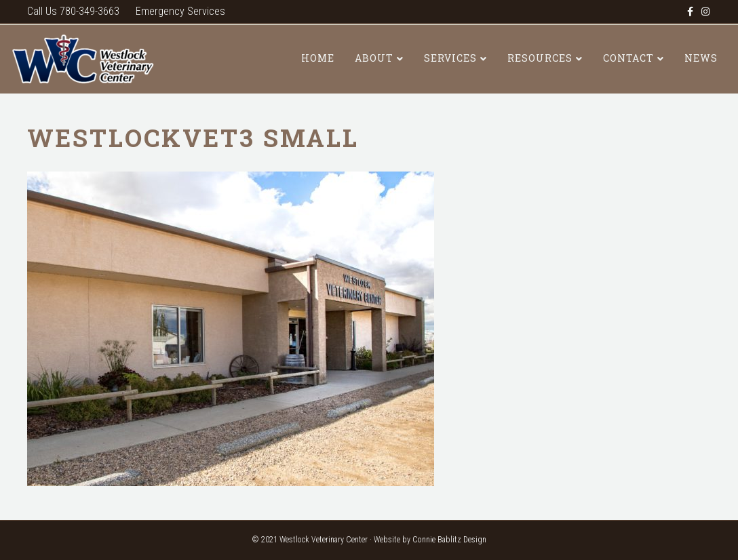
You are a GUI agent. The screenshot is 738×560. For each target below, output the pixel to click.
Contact (628, 58)
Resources (540, 58)
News (701, 58)
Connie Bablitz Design (449, 540)
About (374, 58)
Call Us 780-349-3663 (73, 11)
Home (318, 58)
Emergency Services (180, 11)
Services (450, 58)
